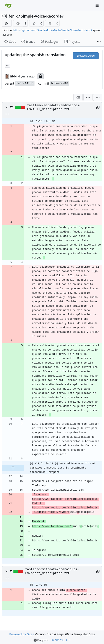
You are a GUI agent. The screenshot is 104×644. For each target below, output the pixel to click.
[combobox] (78, 97)
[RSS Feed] (7, 23)
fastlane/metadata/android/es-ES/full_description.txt (54, 107)
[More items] (99, 42)
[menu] (98, 97)
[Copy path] (97, 107)
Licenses (57, 640)
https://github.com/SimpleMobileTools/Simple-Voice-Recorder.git (53, 30)
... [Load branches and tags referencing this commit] (7, 65)
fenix (13, 16)
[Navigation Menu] (97, 5)
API (68, 640)
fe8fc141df (25, 83)
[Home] (8, 5)
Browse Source (86, 56)
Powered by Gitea (22, 634)
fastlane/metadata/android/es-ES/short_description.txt (52, 571)
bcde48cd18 (60, 83)
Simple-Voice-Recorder (42, 16)
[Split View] (88, 97)
